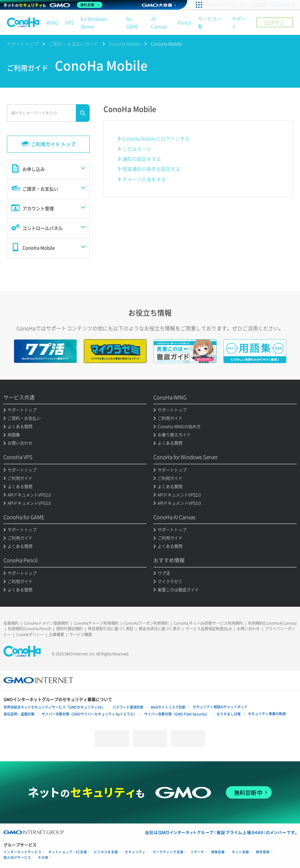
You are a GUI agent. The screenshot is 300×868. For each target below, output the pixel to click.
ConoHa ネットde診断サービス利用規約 (208, 623)
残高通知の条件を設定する (151, 169)
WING (52, 22)
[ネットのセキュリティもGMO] (53, 5)
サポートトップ (23, 44)
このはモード (137, 149)
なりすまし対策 (229, 714)
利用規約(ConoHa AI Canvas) (272, 623)
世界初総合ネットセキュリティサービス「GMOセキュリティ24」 (54, 707)
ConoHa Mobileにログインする (156, 138)
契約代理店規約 (69, 629)
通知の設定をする (142, 159)
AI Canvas (159, 22)
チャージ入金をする (144, 179)
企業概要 (57, 635)
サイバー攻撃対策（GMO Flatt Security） (177, 714)
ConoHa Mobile (124, 44)
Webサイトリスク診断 (168, 707)
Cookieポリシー (30, 635)
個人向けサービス (17, 857)
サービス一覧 (210, 22)
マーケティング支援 (168, 852)
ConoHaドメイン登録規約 (46, 623)
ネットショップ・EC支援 (68, 852)
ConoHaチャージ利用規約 (96, 623)
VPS (69, 22)
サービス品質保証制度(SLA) (209, 629)
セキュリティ (135, 852)
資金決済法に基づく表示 (159, 629)
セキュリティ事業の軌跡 (267, 714)
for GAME (132, 22)
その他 (43, 857)
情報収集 (218, 852)
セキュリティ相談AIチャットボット (220, 707)
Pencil (184, 22)
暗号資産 (263, 852)
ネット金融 (240, 852)
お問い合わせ (248, 629)
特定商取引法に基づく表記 (111, 629)
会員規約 (11, 623)
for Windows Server (94, 22)
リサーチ (197, 852)
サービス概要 (81, 635)
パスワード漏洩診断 (128, 707)
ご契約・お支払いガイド (74, 44)
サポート (239, 22)
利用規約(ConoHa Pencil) (29, 629)
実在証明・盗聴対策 (19, 714)
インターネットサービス (22, 852)
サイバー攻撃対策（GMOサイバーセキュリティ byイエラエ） (89, 714)
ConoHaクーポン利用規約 (146, 623)
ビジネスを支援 (106, 852)
